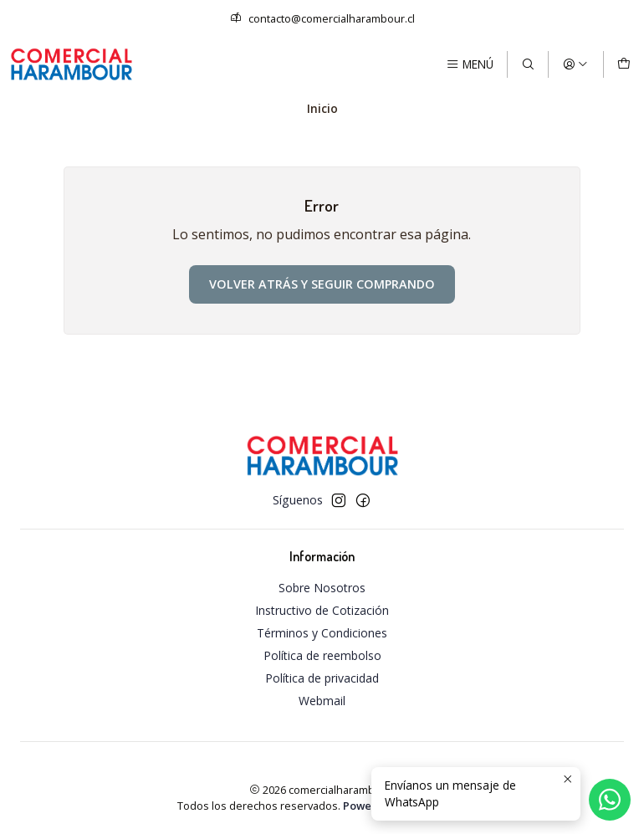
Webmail (322, 701)
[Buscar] (528, 64)
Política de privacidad (322, 678)
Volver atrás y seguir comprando (322, 284)
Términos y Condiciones (322, 633)
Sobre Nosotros (322, 588)
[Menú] (470, 64)
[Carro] (624, 64)
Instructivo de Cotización (322, 610)
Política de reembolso (322, 655)
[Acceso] (575, 64)
